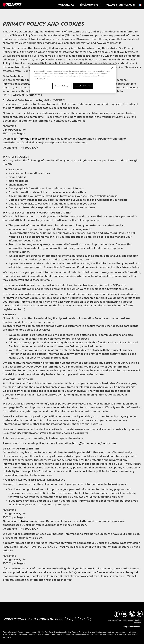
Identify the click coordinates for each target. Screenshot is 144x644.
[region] (73, 79)
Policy (87, 619)
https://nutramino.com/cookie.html (94, 443)
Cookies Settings (62, 86)
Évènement (90, 5)
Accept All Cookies (83, 86)
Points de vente (120, 5)
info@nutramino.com (32, 139)
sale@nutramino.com (131, 627)
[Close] (112, 68)
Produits (66, 5)
